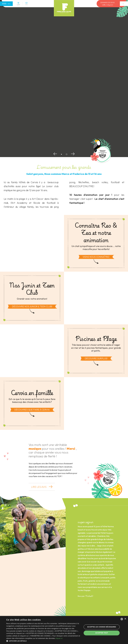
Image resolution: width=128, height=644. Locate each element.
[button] (43, 641)
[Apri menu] (6, 4)
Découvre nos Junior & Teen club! (32, 306)
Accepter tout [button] (102, 633)
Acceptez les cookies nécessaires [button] (102, 627)
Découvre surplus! (96, 358)
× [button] (125, 619)
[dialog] (64, 630)
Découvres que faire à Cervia (32, 410)
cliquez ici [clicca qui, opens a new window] (59, 638)
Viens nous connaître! (96, 257)
